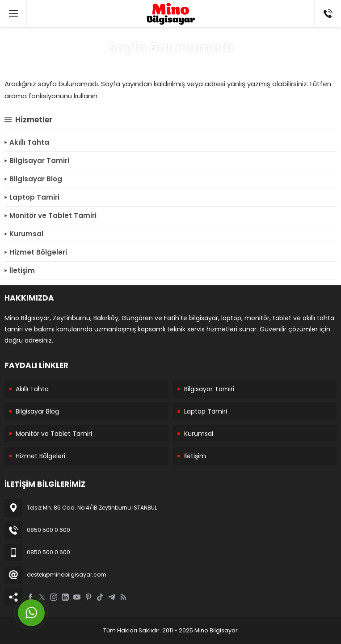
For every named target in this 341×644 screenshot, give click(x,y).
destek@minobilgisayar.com (67, 575)
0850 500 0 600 (48, 530)
